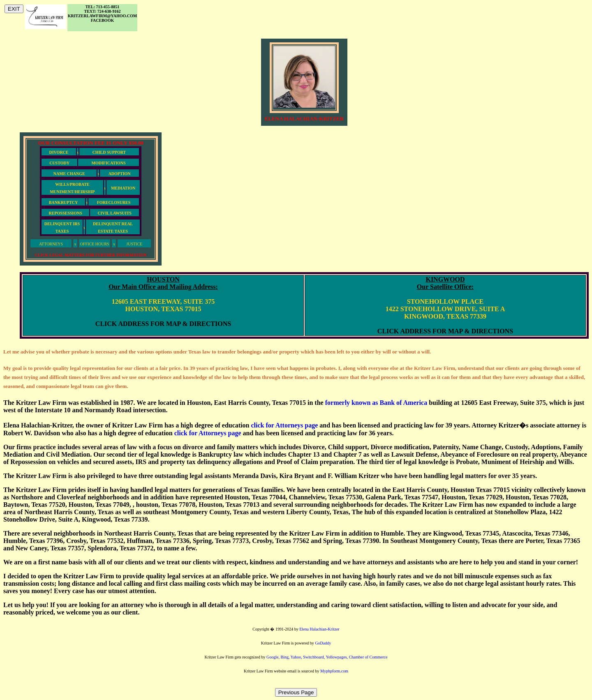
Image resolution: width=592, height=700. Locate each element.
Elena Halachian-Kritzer (319, 629)
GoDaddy (323, 643)
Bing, (285, 657)
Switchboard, (314, 657)
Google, (273, 657)
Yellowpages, (337, 657)
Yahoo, (297, 657)
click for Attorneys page (284, 425)
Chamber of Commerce (368, 657)
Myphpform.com (334, 671)
